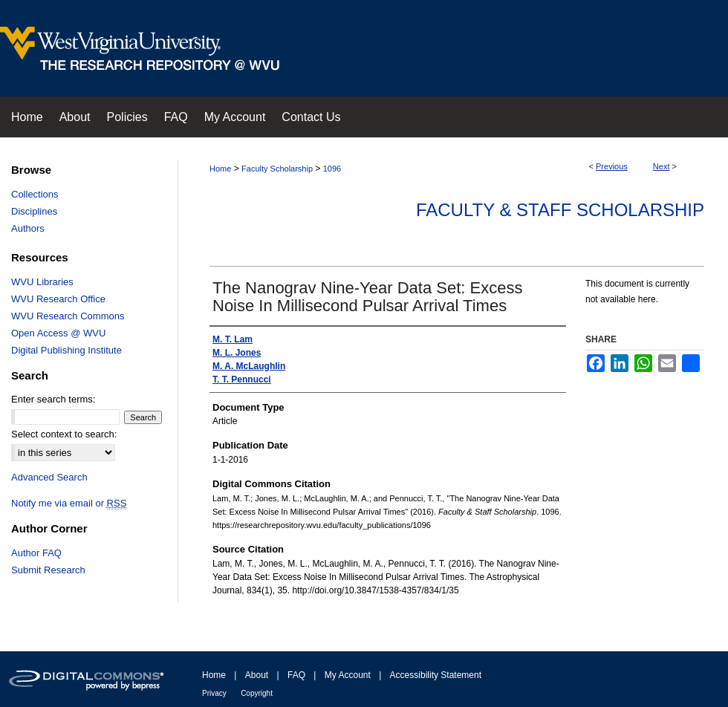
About (257, 675)
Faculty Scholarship (277, 169)
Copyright (257, 693)
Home (220, 169)
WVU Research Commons (68, 316)
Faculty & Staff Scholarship (560, 210)
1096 (332, 169)
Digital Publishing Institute (66, 350)
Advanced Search (49, 477)
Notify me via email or (69, 503)
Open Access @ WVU (58, 333)
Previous (612, 166)
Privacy (214, 693)
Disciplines (34, 211)
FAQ (296, 675)
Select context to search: (64, 434)
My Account (348, 675)
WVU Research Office (58, 299)
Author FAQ (36, 553)
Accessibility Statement (436, 675)
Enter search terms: (53, 399)
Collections (35, 194)
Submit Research (48, 570)
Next (662, 166)
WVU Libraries (42, 282)
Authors (28, 228)
